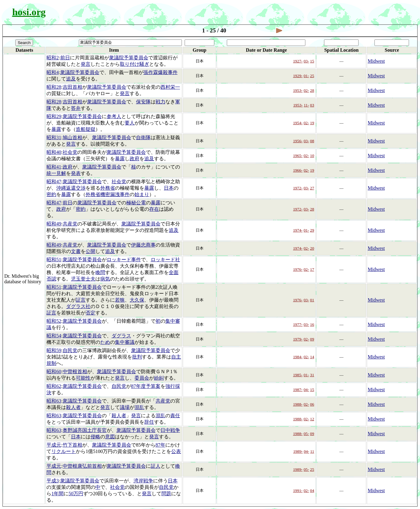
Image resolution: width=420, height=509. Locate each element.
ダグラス (121, 336)
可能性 (83, 378)
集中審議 (125, 342)
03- (306, 61)
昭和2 (53, 58)
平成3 (53, 481)
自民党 (70, 350)
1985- (298, 375)
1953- (298, 90)
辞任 (149, 422)
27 (312, 188)
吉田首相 (72, 87)
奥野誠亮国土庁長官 (85, 430)
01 (312, 300)
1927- (298, 61)
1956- (298, 141)
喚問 (100, 272)
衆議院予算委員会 (129, 58)
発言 (86, 64)
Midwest (376, 61)
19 (312, 123)
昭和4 (53, 72)
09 (312, 339)
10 (312, 156)
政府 (134, 159)
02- (306, 90)
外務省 (108, 188)
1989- (298, 451)
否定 (90, 313)
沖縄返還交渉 (71, 188)
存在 (154, 209)
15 (312, 61)
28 (312, 90)
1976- (298, 269)
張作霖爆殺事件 (160, 72)
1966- (298, 170)
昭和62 (54, 386)
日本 (169, 188)
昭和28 (54, 87)
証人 (156, 466)
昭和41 (54, 167)
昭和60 (54, 372)
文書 (76, 251)
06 (312, 404)
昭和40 (54, 152)
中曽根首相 (75, 372)
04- (306, 390)
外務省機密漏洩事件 (108, 194)
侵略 (95, 437)
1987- (298, 390)
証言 (81, 300)
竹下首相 (72, 445)
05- (306, 434)
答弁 (76, 108)
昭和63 (54, 401)
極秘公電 (136, 203)
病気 (105, 279)
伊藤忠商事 (143, 245)
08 (312, 141)
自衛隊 (143, 137)
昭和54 (54, 336)
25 (312, 76)
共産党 (70, 224)
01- (306, 76)
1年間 (57, 494)
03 (312, 105)
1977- (298, 324)
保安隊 (143, 102)
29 (312, 230)
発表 (76, 173)
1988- (298, 404)
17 (312, 269)
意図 (110, 437)
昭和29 (54, 116)
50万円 (76, 494)
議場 (125, 407)
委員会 (142, 378)
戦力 (160, 102)
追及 (71, 79)
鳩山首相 (72, 137)
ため (105, 342)
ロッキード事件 (124, 260)
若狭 (120, 300)
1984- (298, 357)
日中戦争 (170, 430)
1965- (298, 156)
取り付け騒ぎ (134, 64)
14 (312, 357)
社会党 (70, 152)
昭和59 (54, 350)
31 (312, 375)
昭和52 (54, 321)
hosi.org (29, 12)
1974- (298, 230)
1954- (298, 123)
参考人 (114, 116)
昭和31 (54, 137)
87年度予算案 (146, 386)
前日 (65, 58)
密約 (51, 194)
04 (312, 490)
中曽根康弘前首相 (82, 466)
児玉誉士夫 (83, 279)
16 (312, 324)
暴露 (56, 129)
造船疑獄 (86, 129)
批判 (137, 357)
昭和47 (54, 182)
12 (312, 419)
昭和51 (54, 260)
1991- (298, 490)
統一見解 (56, 173)
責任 (175, 416)
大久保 (137, 300)
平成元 (54, 445)
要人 (130, 123)
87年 (160, 445)
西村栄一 (170, 87)
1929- (298, 76)
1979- (298, 339)
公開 (90, 251)
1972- (298, 188)
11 (312, 451)
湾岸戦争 (143, 481)
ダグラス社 (78, 306)
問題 (166, 494)
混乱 (139, 407)
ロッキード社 (165, 260)
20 (312, 248)
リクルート (64, 451)
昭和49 (54, 224)
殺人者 (73, 407)
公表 (176, 451)
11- (306, 105)
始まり (142, 194)
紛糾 (159, 378)
